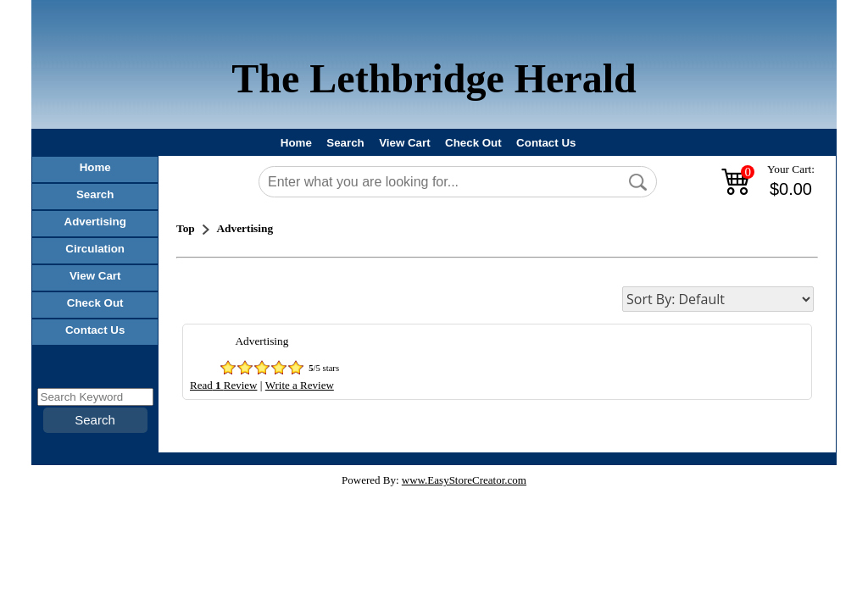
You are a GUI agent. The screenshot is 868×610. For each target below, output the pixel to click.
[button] (95, 420)
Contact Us (546, 143)
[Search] (458, 182)
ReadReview (223, 385)
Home (296, 143)
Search (345, 143)
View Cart (405, 143)
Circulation (95, 249)
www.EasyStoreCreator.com (464, 480)
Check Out (473, 143)
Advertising (95, 222)
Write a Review (300, 385)
